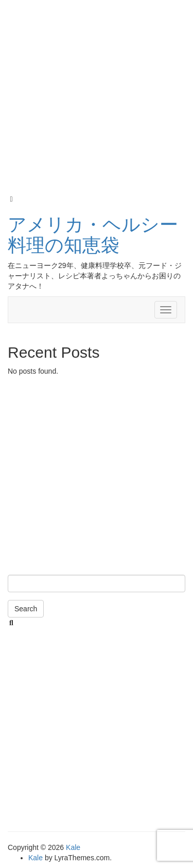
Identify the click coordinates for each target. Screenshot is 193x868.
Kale (73, 847)
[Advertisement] (97, 97)
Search (26, 609)
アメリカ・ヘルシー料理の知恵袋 (93, 235)
